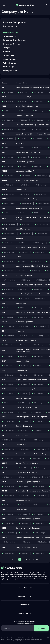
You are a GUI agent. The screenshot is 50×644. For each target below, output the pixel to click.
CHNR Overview (9, 496)
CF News (22, 477)
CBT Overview (9, 403)
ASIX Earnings (39, 243)
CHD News (24, 486)
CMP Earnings (39, 554)
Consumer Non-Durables (15, 40)
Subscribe (41, 628)
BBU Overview (9, 317)
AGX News (24, 148)
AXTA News (25, 299)
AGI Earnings (37, 139)
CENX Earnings (41, 468)
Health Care (9, 55)
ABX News (23, 92)
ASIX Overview (9, 243)
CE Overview (8, 458)
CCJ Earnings (39, 431)
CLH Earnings (38, 514)
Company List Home (18, 12)
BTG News (24, 384)
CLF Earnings (38, 505)
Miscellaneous (10, 59)
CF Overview (8, 477)
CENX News (25, 468)
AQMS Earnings (42, 234)
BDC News (24, 336)
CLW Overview (9, 523)
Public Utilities (10, 63)
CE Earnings (36, 458)
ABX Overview (9, 92)
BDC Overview (9, 336)
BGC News (24, 345)
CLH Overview (9, 514)
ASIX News (24, 243)
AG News (22, 129)
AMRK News (25, 185)
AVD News (24, 289)
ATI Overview (8, 261)
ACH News (24, 102)
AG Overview (8, 129)
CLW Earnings (39, 523)
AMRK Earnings (41, 185)
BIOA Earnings (39, 366)
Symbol (5, 83)
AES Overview (9, 120)
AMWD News (27, 204)
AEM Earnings (39, 111)
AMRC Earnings (42, 176)
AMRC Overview (9, 176)
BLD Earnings (38, 375)
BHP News (23, 356)
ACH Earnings (39, 102)
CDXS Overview (9, 449)
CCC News (24, 421)
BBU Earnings (38, 317)
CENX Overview (9, 468)
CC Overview (8, 412)
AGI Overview (8, 139)
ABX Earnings (38, 92)
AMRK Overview (9, 185)
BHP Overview (9, 356)
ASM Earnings (39, 252)
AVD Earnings (39, 289)
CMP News (24, 554)
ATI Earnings (37, 261)
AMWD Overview (10, 204)
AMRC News (26, 176)
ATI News (22, 261)
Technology (8, 67)
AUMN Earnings (42, 280)
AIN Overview (8, 157)
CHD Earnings (39, 486)
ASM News (24, 252)
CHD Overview (9, 486)
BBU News (23, 317)
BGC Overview (9, 345)
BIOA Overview (9, 366)
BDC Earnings (39, 336)
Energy (6, 48)
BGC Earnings (39, 345)
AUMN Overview (9, 280)
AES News (24, 120)
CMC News (24, 533)
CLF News (23, 505)
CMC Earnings (40, 533)
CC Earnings (37, 412)
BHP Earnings (38, 356)
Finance (7, 52)
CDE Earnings (39, 440)
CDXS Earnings (41, 449)
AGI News (23, 139)
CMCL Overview (9, 542)
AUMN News (26, 280)
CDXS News (25, 449)
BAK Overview (9, 308)
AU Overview (8, 271)
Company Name (21, 83)
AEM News (24, 111)
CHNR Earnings (41, 496)
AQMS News (26, 234)
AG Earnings (36, 129)
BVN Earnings (38, 394)
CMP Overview (9, 554)
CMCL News (26, 542)
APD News (24, 213)
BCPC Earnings (41, 326)
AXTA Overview (9, 299)
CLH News (24, 514)
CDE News (24, 440)
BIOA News (24, 366)
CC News (23, 412)
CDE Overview (9, 440)
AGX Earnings (39, 148)
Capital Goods (10, 36)
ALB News (23, 166)
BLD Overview (9, 375)
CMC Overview (9, 533)
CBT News (24, 403)
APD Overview (9, 213)
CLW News (24, 523)
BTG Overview (9, 384)
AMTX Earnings (41, 194)
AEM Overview (9, 111)
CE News (22, 458)
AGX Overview (9, 148)
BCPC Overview (9, 326)
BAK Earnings (38, 308)
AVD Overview (9, 289)
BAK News (23, 308)
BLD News (23, 375)
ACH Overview (9, 102)
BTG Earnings (38, 384)
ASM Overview (9, 252)
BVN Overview (9, 394)
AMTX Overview (9, 194)
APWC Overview (9, 224)
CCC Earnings (39, 421)
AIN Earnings (37, 157)
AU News (22, 271)
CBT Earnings (38, 403)
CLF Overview (8, 505)
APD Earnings (39, 213)
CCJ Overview (9, 431)
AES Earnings (38, 120)
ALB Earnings (38, 166)
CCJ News (24, 431)
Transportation (10, 71)
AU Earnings (36, 271)
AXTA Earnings (40, 299)
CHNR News (25, 496)
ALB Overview (8, 166)
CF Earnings (36, 477)
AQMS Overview (9, 234)
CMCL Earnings (42, 542)
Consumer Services (12, 44)
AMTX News (25, 194)
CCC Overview (9, 421)
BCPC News (25, 326)
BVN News (24, 394)
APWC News (26, 224)
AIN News (23, 157)
